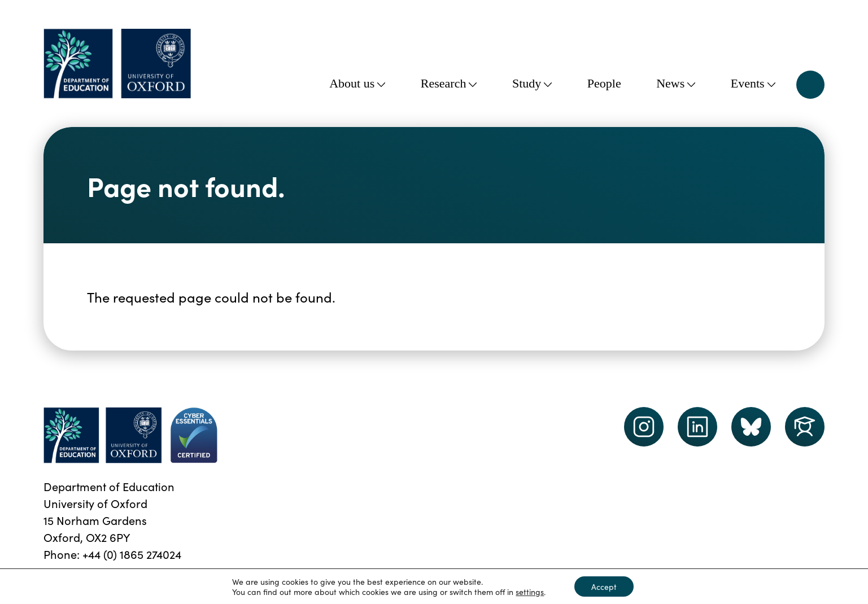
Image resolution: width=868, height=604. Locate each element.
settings (530, 592)
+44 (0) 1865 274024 (132, 554)
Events (753, 83)
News (676, 83)
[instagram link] (644, 427)
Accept (604, 587)
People (604, 83)
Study (532, 83)
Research (449, 83)
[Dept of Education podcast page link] (751, 427)
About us (357, 83)
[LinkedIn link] (697, 427)
